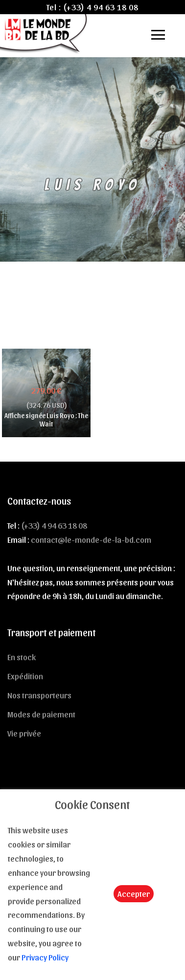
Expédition (25, 676)
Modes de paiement (41, 714)
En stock (22, 657)
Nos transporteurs (39, 695)
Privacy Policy (45, 957)
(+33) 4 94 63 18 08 (101, 7)
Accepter (134, 893)
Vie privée (24, 733)
